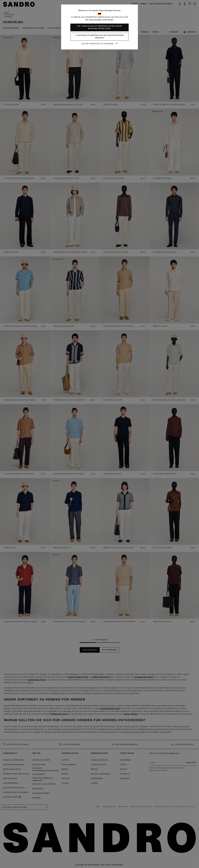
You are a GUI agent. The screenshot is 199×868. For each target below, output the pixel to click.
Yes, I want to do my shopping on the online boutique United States (99, 27)
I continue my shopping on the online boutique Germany (100, 37)
